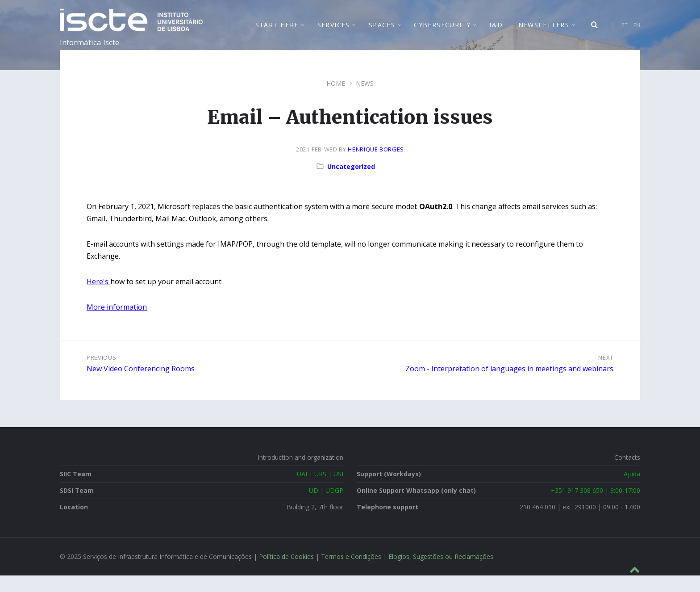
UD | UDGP (326, 507)
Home (336, 100)
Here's (98, 298)
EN (637, 34)
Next (606, 374)
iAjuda (631, 490)
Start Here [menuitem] (277, 33)
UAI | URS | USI (320, 490)
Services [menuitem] (334, 33)
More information (117, 323)
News (365, 100)
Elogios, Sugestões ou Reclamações (441, 573)
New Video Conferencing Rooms (141, 385)
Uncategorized (351, 183)
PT (625, 34)
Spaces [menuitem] (382, 33)
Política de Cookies (286, 573)
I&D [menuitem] (496, 33)
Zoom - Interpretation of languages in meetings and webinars (509, 385)
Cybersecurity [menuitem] (442, 33)
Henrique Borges (376, 166)
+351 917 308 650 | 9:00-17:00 (596, 507)
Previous (101, 374)
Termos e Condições (351, 573)
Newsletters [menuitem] (544, 33)
